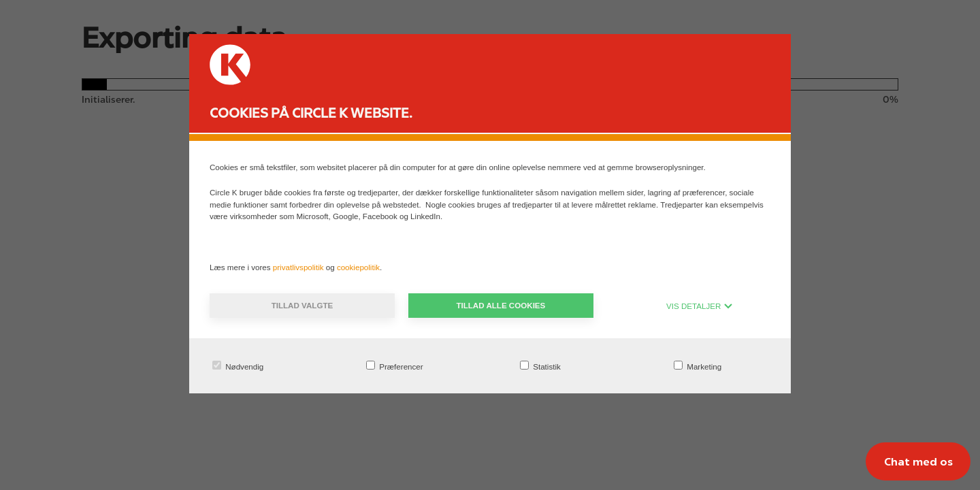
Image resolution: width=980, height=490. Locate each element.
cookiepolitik (358, 267)
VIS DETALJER (700, 306)
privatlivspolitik (299, 267)
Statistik (540, 366)
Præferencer (395, 366)
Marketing (698, 366)
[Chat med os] (918, 461)
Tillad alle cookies (501, 305)
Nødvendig (238, 366)
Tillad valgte (303, 305)
